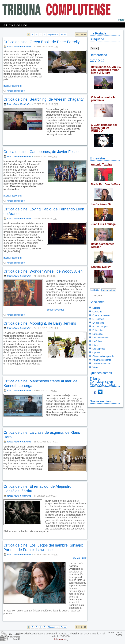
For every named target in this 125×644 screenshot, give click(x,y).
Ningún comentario (16, 91)
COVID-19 (97, 61)
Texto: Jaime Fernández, (20, 47)
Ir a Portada (98, 33)
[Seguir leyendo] (13, 86)
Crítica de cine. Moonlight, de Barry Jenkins (40, 323)
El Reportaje (98, 319)
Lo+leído (95, 290)
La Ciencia (97, 334)
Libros (95, 345)
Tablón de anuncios (102, 364)
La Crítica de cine (101, 338)
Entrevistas (98, 158)
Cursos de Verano (101, 315)
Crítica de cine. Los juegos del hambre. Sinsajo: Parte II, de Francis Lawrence (43, 547)
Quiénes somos (101, 373)
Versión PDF (80, 558)
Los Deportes (99, 349)
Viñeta (95, 367)
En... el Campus (100, 327)
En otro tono (98, 323)
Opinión (96, 352)
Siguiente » (53, 34)
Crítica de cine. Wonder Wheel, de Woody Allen (43, 271)
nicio (121, 20)
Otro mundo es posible (103, 356)
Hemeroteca (98, 55)
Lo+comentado (108, 290)
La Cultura (97, 341)
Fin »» (63, 34)
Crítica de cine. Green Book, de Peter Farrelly (42, 42)
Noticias (96, 308)
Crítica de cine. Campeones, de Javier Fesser (42, 152)
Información (61, 639)
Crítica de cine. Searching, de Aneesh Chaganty (43, 99)
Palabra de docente (102, 360)
